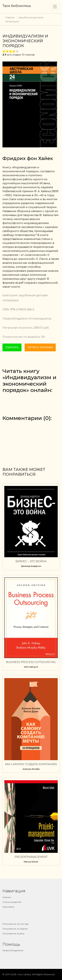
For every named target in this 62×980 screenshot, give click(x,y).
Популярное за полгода (15, 924)
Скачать (12, 347)
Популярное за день (13, 933)
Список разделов (12, 902)
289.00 (38, 328)
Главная (10, 17)
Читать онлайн (40, 347)
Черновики (8, 907)
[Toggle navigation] (55, 7)
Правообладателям (13, 950)
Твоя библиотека (17, 6)
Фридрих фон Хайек (28, 158)
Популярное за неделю (15, 929)
